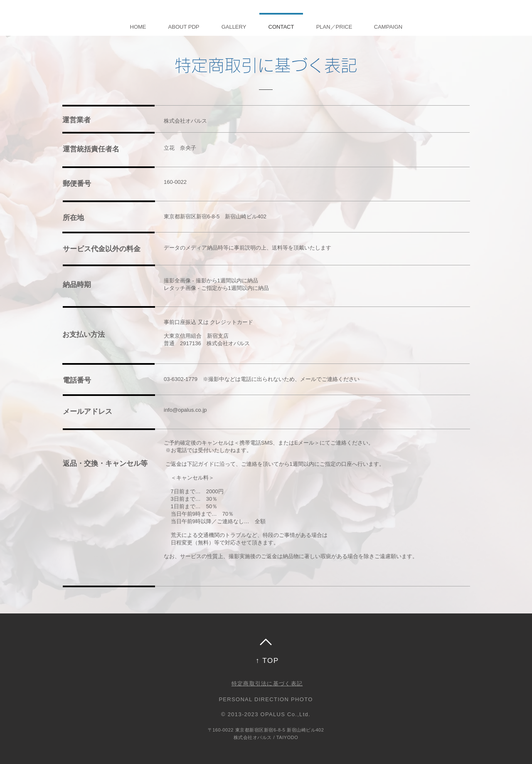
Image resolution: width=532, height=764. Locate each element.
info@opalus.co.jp (185, 410)
